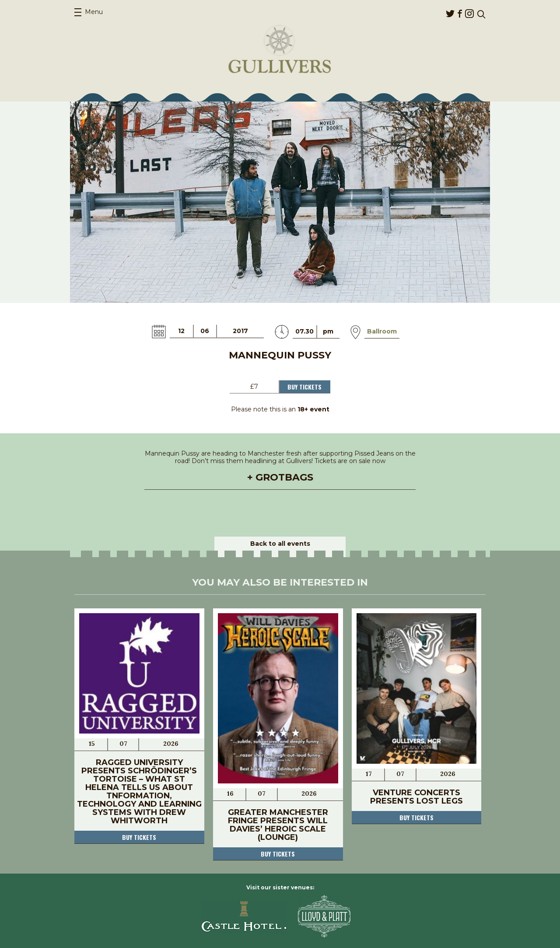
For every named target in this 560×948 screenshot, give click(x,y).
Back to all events (280, 544)
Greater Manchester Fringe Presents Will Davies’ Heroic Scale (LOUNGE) (278, 825)
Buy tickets (139, 837)
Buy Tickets (304, 387)
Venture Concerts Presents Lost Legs (416, 797)
